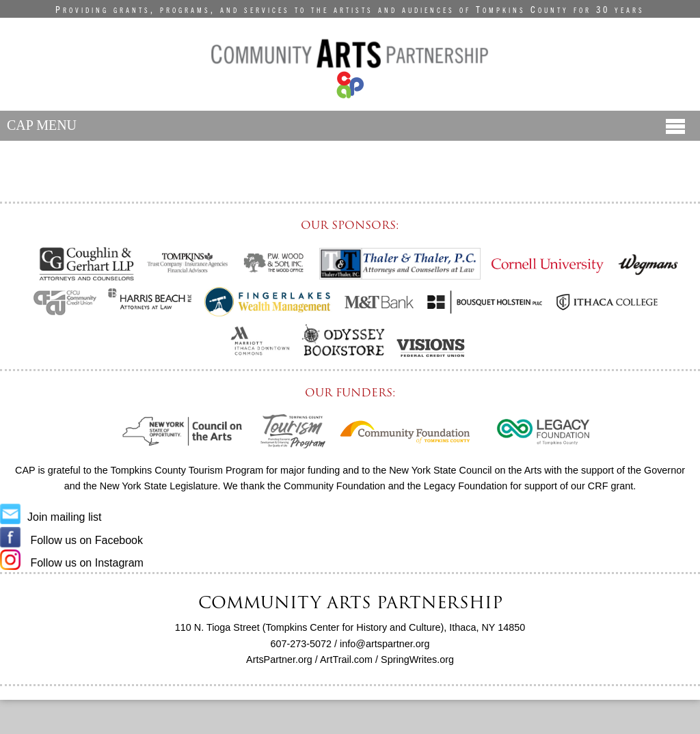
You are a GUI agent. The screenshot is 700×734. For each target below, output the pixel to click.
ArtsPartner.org (279, 660)
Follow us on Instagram (72, 563)
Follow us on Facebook (71, 540)
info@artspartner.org (385, 644)
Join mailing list (51, 517)
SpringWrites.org (417, 660)
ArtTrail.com (346, 660)
